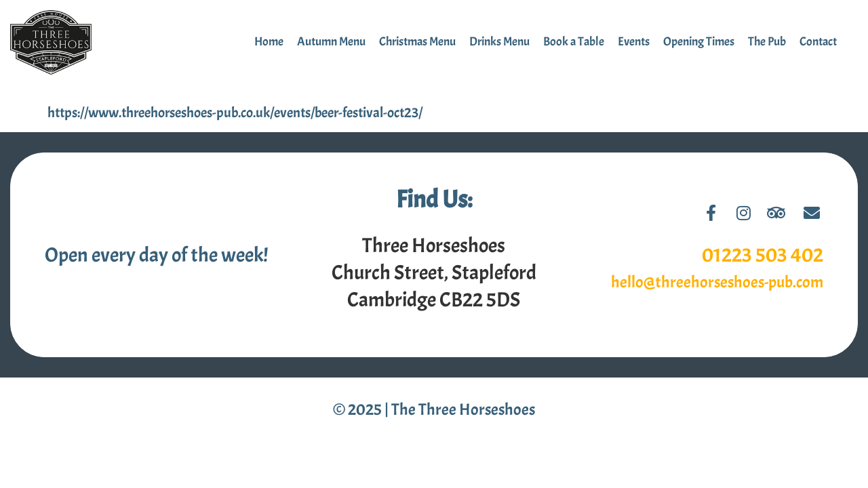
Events (634, 42)
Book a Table (574, 42)
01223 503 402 (763, 255)
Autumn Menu (331, 42)
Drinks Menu (499, 42)
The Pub (767, 42)
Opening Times (699, 42)
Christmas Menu (417, 42)
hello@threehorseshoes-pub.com (717, 282)
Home (269, 42)
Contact (818, 42)
